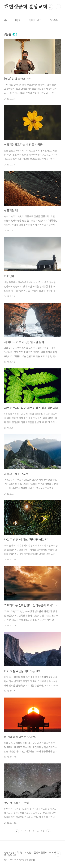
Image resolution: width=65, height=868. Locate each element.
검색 (50, 7)
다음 (48, 831)
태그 (18, 20)
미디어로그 (35, 20)
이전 (17, 831)
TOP (58, 854)
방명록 (54, 20)
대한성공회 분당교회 (26, 7)
